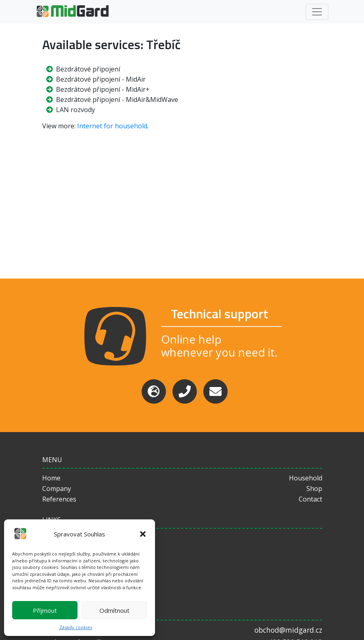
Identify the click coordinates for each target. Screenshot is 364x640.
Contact (310, 499)
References (59, 499)
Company (57, 489)
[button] (143, 534)
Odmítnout (114, 610)
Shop (314, 489)
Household (306, 478)
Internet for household (112, 126)
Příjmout (45, 610)
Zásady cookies (76, 627)
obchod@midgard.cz (288, 630)
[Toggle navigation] (317, 12)
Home (51, 478)
